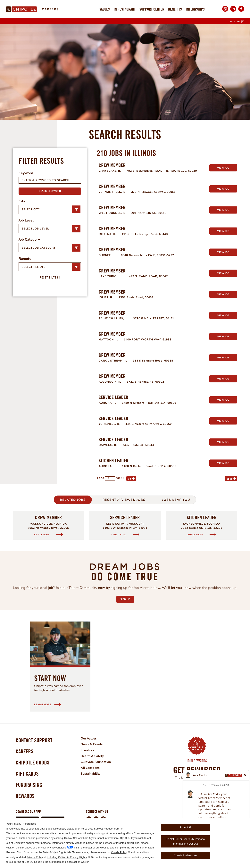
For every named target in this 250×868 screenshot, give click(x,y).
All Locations (90, 768)
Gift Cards (27, 774)
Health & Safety (92, 756)
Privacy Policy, (35, 857)
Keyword (26, 173)
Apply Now (42, 534)
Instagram (225, 11)
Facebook (241, 11)
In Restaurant (125, 9)
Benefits (175, 9)
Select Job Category (39, 248)
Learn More (194, 795)
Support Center (152, 9)
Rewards (25, 796)
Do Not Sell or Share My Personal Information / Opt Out (186, 841)
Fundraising (29, 785)
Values (105, 9)
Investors (87, 750)
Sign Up (127, 598)
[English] (237, 22)
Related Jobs (73, 500)
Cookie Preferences (186, 855)
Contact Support (34, 740)
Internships (195, 9)
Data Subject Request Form (104, 829)
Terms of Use (22, 862)
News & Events (92, 744)
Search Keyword (50, 191)
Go (130, 479)
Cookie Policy (119, 852)
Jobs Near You (176, 500)
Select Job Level (35, 229)
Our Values (89, 739)
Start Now (50, 678)
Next (229, 479)
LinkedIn (233, 11)
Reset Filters (50, 277)
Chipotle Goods (32, 762)
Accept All (185, 827)
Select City (31, 209)
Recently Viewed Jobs (124, 500)
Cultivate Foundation (96, 762)
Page (101, 479)
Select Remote (33, 267)
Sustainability (91, 774)
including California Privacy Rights (67, 857)
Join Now (197, 788)
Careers (50, 9)
